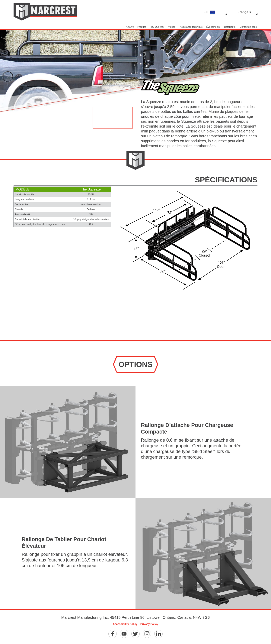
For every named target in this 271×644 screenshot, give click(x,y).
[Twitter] (135, 634)
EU (209, 12)
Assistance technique (191, 27)
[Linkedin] (158, 634)
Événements (213, 27)
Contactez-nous (248, 27)
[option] (135, 60)
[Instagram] (147, 634)
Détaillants (230, 27)
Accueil (130, 27)
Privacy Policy (149, 624)
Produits (142, 27)
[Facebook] (113, 634)
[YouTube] (124, 634)
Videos (172, 27)
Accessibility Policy (125, 624)
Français (244, 12)
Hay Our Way (157, 27)
